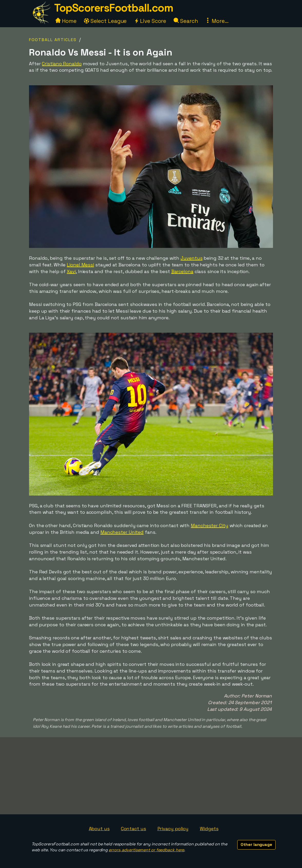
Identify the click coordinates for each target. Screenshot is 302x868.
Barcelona (182, 271)
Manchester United (122, 532)
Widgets (209, 829)
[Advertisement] (151, 776)
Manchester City (210, 525)
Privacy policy (173, 829)
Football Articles (53, 40)
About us (99, 829)
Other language (256, 844)
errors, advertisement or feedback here (146, 850)
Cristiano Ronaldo (62, 64)
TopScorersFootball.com (114, 8)
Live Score (150, 21)
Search (186, 21)
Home (66, 21)
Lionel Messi (80, 265)
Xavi (71, 271)
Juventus (191, 258)
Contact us (134, 829)
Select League (105, 21)
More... (217, 21)
